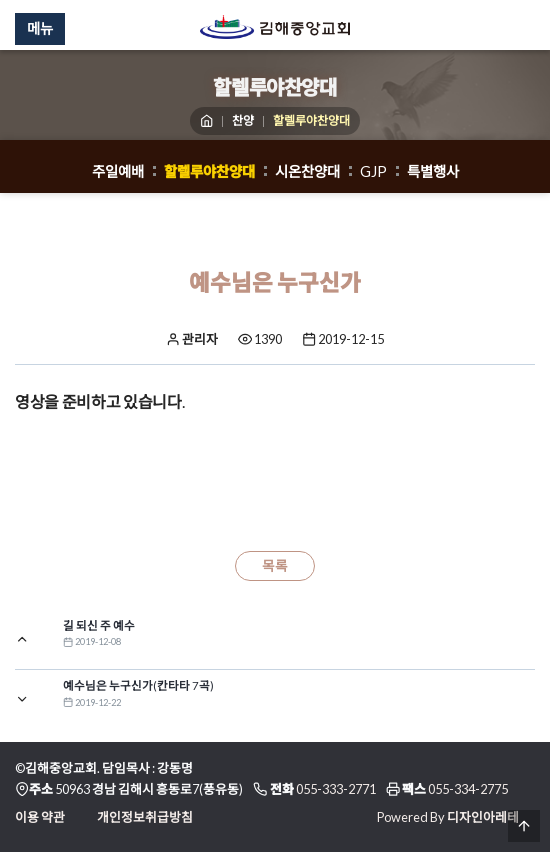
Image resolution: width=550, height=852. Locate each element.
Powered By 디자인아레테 (448, 817)
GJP (373, 171)
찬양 (243, 120)
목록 (275, 566)
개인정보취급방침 (145, 817)
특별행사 (433, 171)
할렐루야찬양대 (209, 171)
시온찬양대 (307, 171)
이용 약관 (40, 817)
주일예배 (118, 171)
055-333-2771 (336, 789)
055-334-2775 (468, 789)
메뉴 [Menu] (40, 28)
